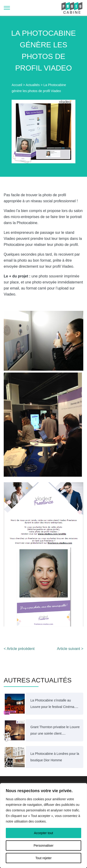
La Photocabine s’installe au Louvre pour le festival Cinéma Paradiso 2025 (52, 707)
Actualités (33, 85)
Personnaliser (44, 845)
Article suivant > (70, 649)
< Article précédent (19, 649)
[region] (43, 826)
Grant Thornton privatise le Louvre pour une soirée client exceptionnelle (55, 733)
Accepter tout (43, 833)
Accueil (17, 85)
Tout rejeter (43, 858)
